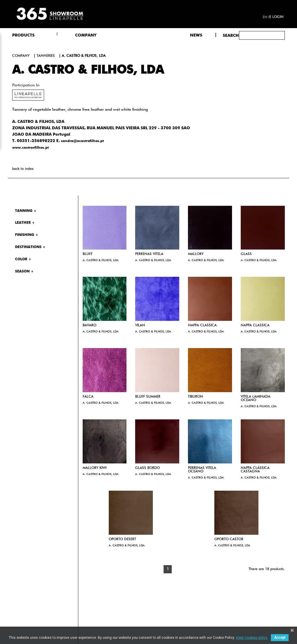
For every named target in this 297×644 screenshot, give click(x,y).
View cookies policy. (252, 638)
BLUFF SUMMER (148, 397)
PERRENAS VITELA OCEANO (202, 470)
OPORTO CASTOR (229, 539)
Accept (280, 638)
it (270, 17)
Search (231, 36)
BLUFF (88, 254)
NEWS (196, 35)
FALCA (88, 397)
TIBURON (195, 397)
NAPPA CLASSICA (202, 325)
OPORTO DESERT (122, 539)
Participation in (26, 85)
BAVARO (89, 325)
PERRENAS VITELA (149, 254)
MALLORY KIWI (95, 468)
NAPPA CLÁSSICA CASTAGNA (255, 470)
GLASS (246, 254)
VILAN (140, 325)
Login (278, 17)
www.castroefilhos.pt (30, 148)
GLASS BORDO (147, 468)
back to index (23, 169)
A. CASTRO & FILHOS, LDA (101, 260)
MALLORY (196, 254)
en (265, 17)
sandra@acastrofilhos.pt (82, 141)
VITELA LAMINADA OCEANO (256, 399)
